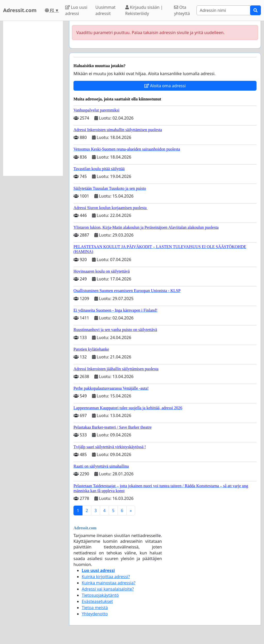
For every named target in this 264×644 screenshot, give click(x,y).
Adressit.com (20, 10)
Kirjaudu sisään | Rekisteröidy (144, 10)
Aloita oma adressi (165, 86)
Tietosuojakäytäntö (100, 595)
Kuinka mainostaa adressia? (109, 583)
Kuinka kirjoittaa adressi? (106, 577)
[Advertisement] (33, 98)
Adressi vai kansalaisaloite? (108, 589)
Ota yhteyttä (182, 10)
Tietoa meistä (95, 608)
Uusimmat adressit (105, 10)
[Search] (223, 10)
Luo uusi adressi (76, 10)
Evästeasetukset (97, 601)
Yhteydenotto (95, 614)
